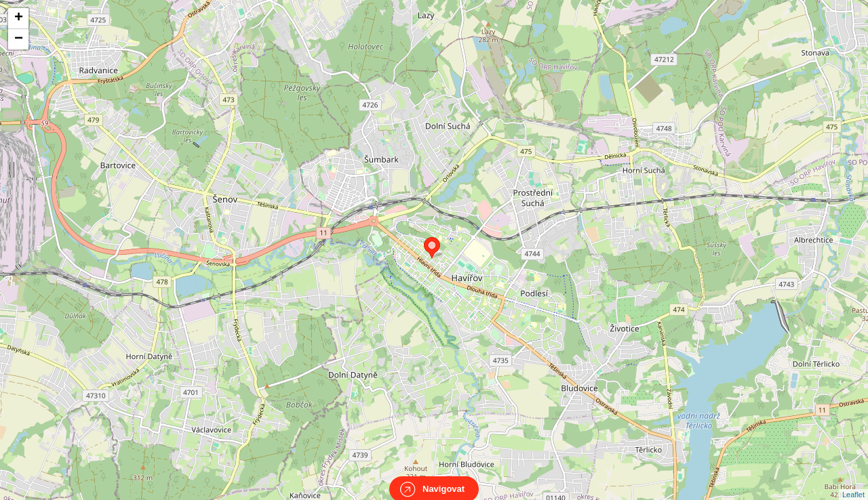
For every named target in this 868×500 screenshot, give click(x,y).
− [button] (19, 39)
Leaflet (853, 482)
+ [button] (19, 18)
